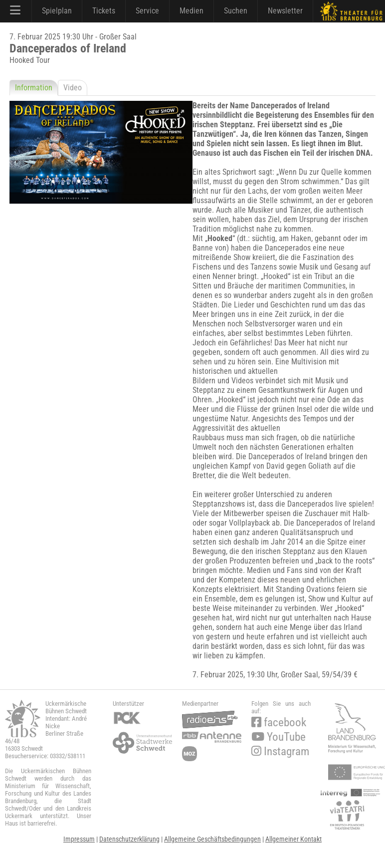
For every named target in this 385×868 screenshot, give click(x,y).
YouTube (279, 737)
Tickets (104, 11)
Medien (192, 11)
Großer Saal (299, 675)
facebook (279, 723)
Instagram (280, 751)
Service (147, 11)
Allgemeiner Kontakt (293, 839)
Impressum (79, 839)
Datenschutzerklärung (129, 839)
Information (34, 88)
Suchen (236, 11)
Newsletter (285, 11)
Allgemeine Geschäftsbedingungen (212, 839)
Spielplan (57, 11)
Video (73, 88)
